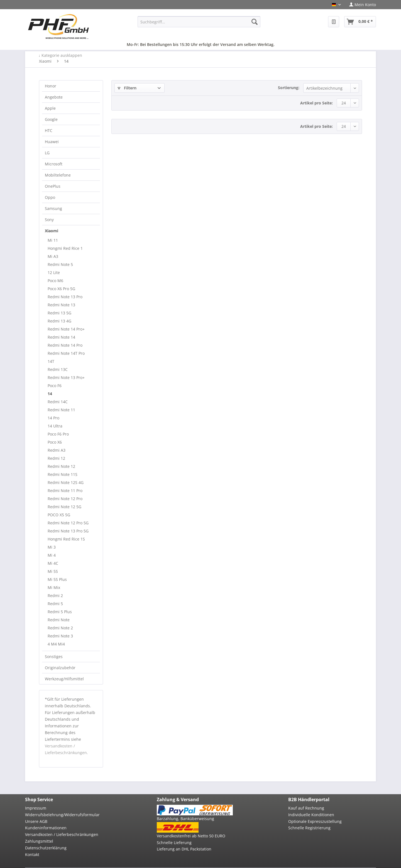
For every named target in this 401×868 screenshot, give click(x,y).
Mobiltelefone (58, 175)
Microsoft (54, 164)
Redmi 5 (55, 604)
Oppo (50, 197)
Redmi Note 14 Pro (65, 345)
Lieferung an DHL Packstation (184, 849)
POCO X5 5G (59, 515)
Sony (49, 220)
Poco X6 (55, 442)
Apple (50, 108)
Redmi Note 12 (61, 466)
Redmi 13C (58, 369)
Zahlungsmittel (39, 841)
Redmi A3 (57, 450)
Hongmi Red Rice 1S (66, 539)
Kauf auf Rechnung (306, 808)
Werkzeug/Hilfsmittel (64, 679)
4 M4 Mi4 (56, 644)
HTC (49, 130)
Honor (51, 86)
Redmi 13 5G (59, 313)
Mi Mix (54, 587)
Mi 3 (52, 547)
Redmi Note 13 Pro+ (66, 377)
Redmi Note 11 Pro (65, 491)
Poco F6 (55, 386)
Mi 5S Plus (57, 579)
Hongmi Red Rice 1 (65, 248)
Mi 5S (53, 571)
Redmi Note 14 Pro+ (66, 329)
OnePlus (53, 186)
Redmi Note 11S (63, 474)
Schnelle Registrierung (309, 828)
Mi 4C (53, 563)
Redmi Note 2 (60, 628)
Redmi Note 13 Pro (65, 297)
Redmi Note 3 (60, 636)
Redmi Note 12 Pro (65, 499)
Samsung (53, 208)
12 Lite (54, 272)
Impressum (36, 808)
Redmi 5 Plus (60, 612)
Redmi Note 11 (61, 410)
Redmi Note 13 (61, 305)
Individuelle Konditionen (311, 815)
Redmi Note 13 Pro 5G (68, 531)
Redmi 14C (58, 402)
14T (51, 361)
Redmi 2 (55, 596)
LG (47, 153)
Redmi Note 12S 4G (66, 482)
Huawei (52, 142)
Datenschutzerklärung (46, 848)
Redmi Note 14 (61, 337)
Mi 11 (53, 240)
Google (51, 119)
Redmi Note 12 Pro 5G (68, 523)
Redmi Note (59, 620)
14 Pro (53, 418)
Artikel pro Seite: (316, 103)
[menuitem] (360, 5)
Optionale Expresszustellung (315, 821)
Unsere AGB (36, 821)
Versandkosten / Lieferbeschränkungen (62, 834)
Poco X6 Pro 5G (61, 289)
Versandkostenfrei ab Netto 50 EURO (191, 836)
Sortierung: (289, 88)
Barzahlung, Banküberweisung (185, 819)
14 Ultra (55, 426)
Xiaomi (52, 231)
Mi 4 (52, 555)
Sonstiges (54, 656)
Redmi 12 (56, 458)
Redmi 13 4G (59, 321)
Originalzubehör (60, 668)
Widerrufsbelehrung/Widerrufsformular (62, 815)
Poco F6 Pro (58, 434)
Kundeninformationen (46, 828)
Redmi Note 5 (60, 264)
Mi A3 (53, 256)
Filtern (127, 88)
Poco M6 (55, 281)
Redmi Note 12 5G (64, 507)
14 (50, 394)
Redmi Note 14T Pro (66, 353)
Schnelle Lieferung (174, 843)
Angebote (54, 97)
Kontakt (32, 854)
